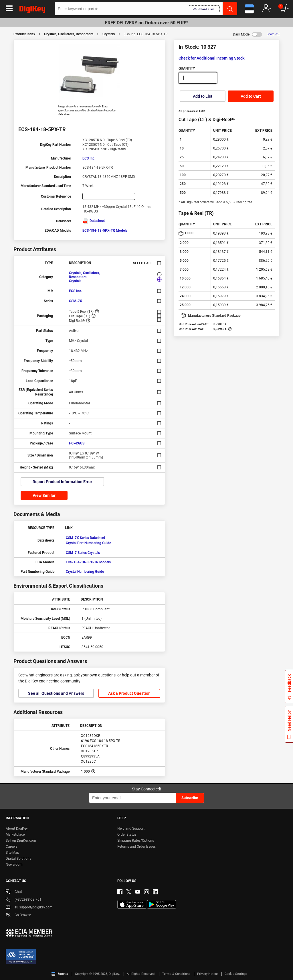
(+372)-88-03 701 (24, 900)
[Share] (273, 34)
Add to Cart (251, 96)
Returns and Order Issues (136, 847)
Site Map (12, 853)
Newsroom (14, 865)
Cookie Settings (236, 974)
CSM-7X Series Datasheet (85, 538)
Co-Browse (18, 915)
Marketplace (15, 835)
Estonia (60, 974)
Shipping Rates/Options (136, 841)
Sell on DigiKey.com (21, 841)
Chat (14, 892)
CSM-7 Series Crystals (83, 553)
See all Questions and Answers (56, 693)
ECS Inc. (89, 158)
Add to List (203, 96)
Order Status (127, 835)
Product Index (24, 34)
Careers (12, 847)
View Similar (44, 495)
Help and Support (131, 829)
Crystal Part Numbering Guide (88, 543)
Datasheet (94, 221)
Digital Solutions (18, 859)
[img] (32, 10)
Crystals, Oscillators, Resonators (69, 34)
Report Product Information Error (62, 482)
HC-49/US (77, 443)
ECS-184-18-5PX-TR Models (105, 231)
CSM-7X (76, 301)
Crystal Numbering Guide (85, 572)
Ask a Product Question (129, 693)
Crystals (109, 34)
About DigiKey (17, 829)
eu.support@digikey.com (29, 908)
